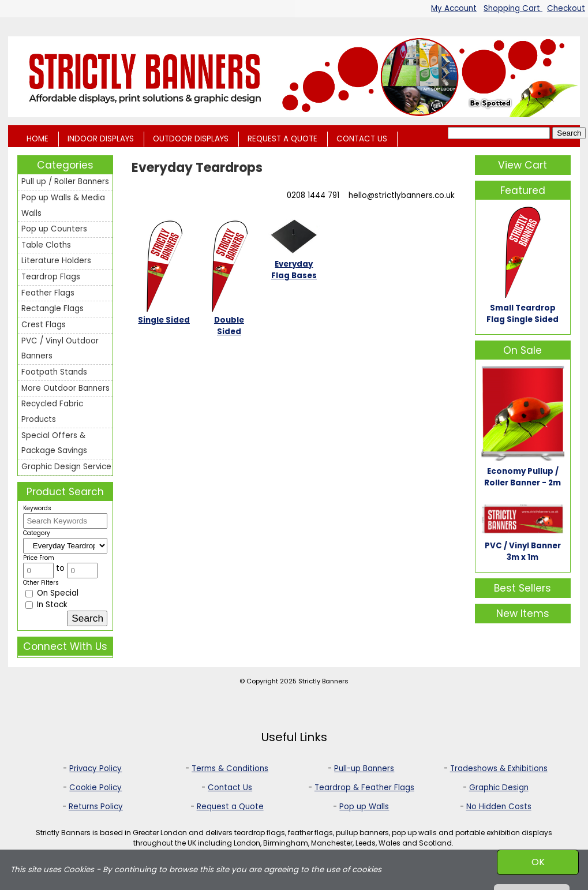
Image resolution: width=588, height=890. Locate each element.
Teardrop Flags (51, 277)
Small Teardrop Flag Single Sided (523, 314)
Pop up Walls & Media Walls (63, 205)
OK (538, 862)
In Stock (46, 605)
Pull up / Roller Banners (65, 182)
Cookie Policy (95, 788)
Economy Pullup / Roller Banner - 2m (523, 477)
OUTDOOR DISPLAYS (191, 139)
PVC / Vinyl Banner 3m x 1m (523, 551)
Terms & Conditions (230, 769)
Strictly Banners (323, 681)
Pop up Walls (364, 807)
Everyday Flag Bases (294, 270)
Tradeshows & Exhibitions (499, 769)
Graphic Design (499, 788)
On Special (52, 593)
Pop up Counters (54, 229)
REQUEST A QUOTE (282, 139)
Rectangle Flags (53, 308)
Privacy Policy (95, 769)
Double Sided (229, 326)
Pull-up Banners (364, 769)
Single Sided (164, 320)
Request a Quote (230, 807)
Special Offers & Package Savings (54, 443)
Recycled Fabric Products (52, 412)
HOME (38, 139)
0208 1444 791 (313, 195)
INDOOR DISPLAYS (101, 139)
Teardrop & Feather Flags (364, 788)
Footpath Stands (54, 372)
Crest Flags (44, 325)
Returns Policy (96, 807)
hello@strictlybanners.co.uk (402, 195)
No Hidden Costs (499, 807)
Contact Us (230, 788)
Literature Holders (56, 261)
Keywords (37, 508)
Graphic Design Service (66, 467)
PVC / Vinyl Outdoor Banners (60, 349)
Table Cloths (46, 245)
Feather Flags (48, 293)
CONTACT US (362, 139)
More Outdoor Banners (65, 388)
